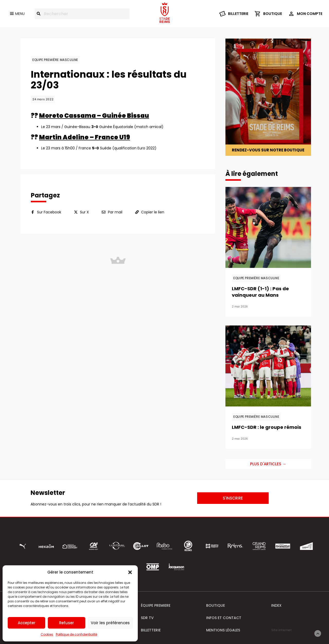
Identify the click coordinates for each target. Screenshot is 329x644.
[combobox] (82, 14)
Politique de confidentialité (76, 634)
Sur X (84, 212)
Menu (20, 14)
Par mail (115, 212)
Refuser (67, 623)
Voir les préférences (110, 623)
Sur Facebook (49, 212)
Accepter (27, 623)
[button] (130, 572)
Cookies (47, 634)
